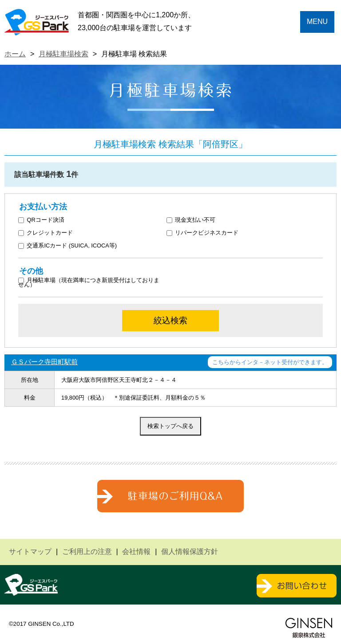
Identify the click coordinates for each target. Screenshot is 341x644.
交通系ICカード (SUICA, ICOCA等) (67, 246)
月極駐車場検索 (63, 54)
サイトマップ (30, 552)
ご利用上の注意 (87, 552)
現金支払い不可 (191, 220)
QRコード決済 (41, 220)
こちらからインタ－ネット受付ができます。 (270, 362)
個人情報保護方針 (190, 552)
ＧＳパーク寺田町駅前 (44, 362)
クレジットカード (46, 233)
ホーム (15, 54)
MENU (317, 22)
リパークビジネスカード (203, 233)
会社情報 (136, 552)
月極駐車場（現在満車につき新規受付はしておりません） (89, 282)
